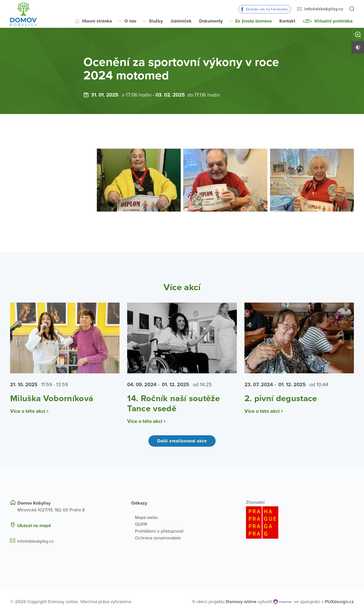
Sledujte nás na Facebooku (267, 9)
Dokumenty (211, 21)
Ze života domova (253, 21)
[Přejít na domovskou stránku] (23, 14)
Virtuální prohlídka (333, 21)
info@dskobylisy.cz (324, 9)
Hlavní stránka (97, 21)
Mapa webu (146, 517)
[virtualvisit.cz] (282, 602)
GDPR (141, 524)
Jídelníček (181, 21)
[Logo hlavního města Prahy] (300, 522)
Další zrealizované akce (182, 441)
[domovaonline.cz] (241, 602)
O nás (130, 21)
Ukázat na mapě (34, 526)
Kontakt (287, 21)
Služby (156, 21)
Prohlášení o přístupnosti (159, 531)
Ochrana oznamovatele (158, 538)
